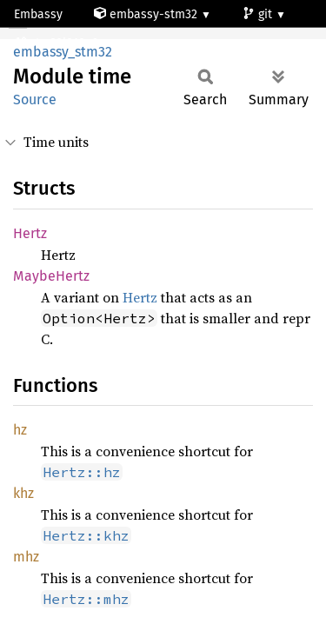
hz (20, 430)
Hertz (30, 233)
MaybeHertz (51, 276)
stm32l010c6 (57, 43)
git (259, 14)
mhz (26, 557)
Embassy (38, 14)
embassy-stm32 (147, 14)
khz (23, 493)
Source (35, 100)
